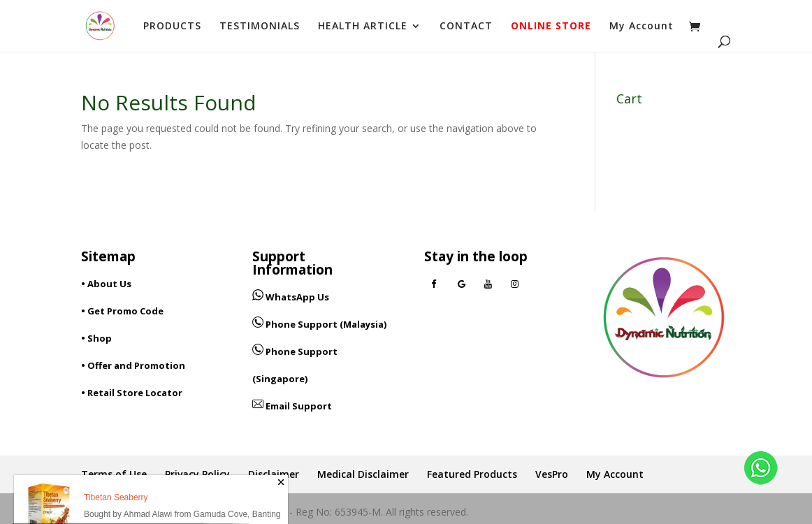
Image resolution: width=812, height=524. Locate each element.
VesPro (552, 474)
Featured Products (472, 474)
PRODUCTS (172, 27)
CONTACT (466, 27)
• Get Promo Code (122, 311)
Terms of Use (114, 474)
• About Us (106, 284)
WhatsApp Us (297, 297)
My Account (641, 27)
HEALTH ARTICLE (363, 27)
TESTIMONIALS (260, 27)
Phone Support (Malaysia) (319, 324)
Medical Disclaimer (363, 474)
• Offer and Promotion (133, 365)
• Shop (96, 338)
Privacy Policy (197, 474)
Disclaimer (274, 474)
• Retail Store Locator (132, 393)
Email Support (292, 406)
